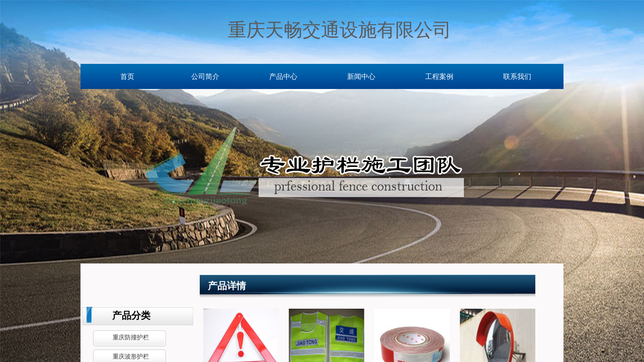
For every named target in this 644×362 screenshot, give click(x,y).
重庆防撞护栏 (131, 337)
